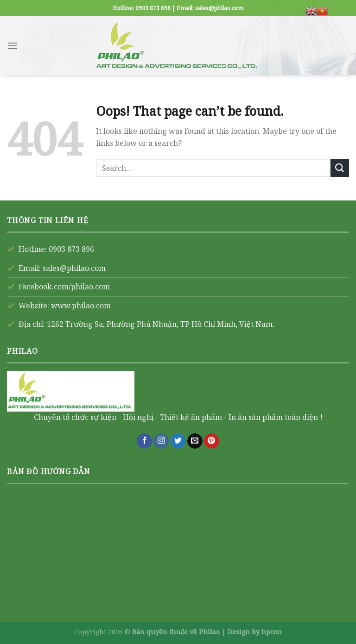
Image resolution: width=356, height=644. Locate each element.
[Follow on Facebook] (144, 441)
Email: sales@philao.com (62, 268)
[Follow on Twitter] (178, 441)
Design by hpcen (255, 632)
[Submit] (340, 168)
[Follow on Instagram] (161, 441)
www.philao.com (81, 306)
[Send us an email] (195, 441)
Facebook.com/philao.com (64, 287)
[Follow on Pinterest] (212, 441)
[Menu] (13, 46)
